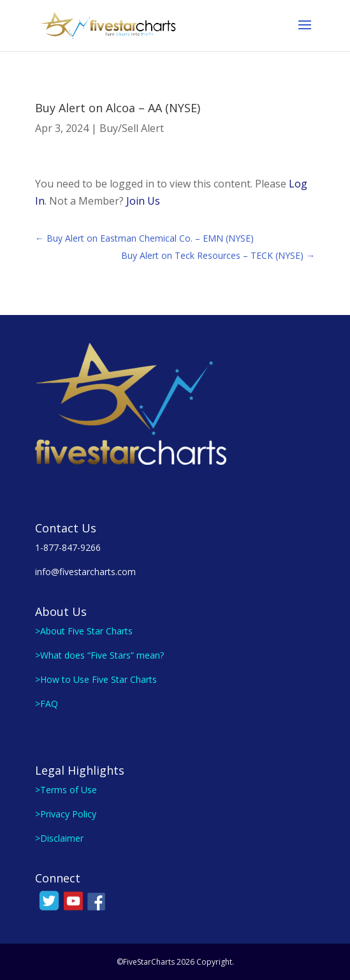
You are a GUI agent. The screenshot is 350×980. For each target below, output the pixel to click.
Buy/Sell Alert (132, 128)
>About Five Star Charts (84, 631)
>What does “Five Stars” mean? (99, 655)
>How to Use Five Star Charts (96, 679)
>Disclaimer (59, 838)
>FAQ (47, 704)
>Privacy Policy (66, 814)
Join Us (143, 201)
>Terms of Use (66, 790)
